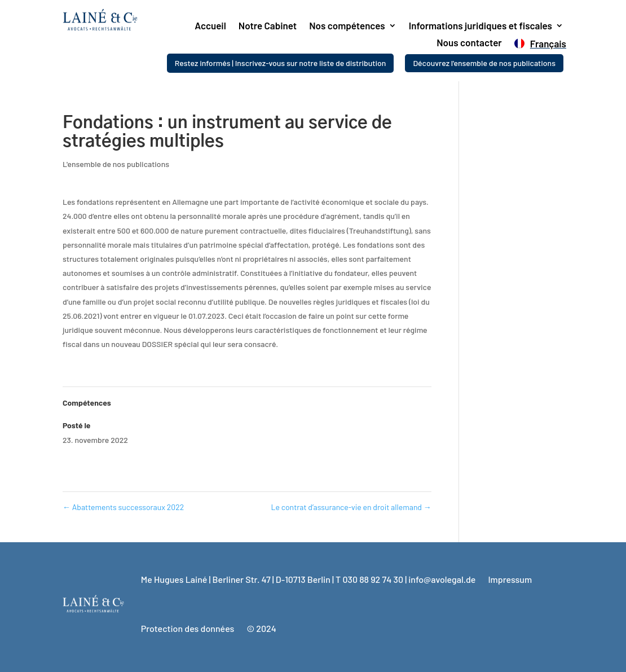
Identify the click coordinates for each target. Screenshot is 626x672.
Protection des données (188, 628)
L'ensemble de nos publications (116, 164)
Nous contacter (469, 43)
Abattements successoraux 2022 (123, 507)
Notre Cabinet (268, 26)
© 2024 (261, 628)
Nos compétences (347, 26)
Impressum (510, 579)
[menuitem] (539, 46)
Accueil (210, 26)
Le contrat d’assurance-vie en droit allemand (351, 507)
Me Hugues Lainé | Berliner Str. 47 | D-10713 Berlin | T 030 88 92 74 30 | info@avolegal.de (308, 579)
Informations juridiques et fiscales (480, 26)
